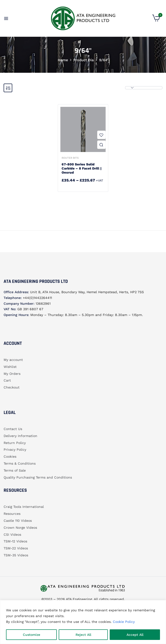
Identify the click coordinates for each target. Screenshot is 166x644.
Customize (32, 635)
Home (63, 60)
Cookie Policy (124, 622)
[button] (156, 20)
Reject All (83, 635)
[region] (83, 622)
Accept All (135, 635)
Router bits (70, 158)
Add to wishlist (101, 135)
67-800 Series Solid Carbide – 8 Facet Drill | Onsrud (82, 168)
